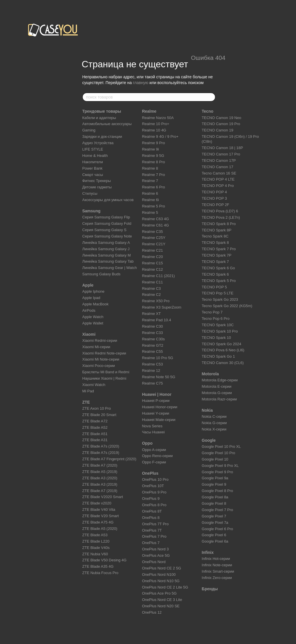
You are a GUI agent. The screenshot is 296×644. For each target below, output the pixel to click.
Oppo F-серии (154, 462)
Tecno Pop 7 (212, 312)
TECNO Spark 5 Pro (219, 281)
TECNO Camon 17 (218, 167)
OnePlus (150, 473)
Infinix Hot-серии (216, 559)
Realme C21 (152, 250)
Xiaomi (89, 334)
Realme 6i (150, 200)
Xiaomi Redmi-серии (100, 340)
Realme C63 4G (155, 219)
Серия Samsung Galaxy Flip (106, 217)
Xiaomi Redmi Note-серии (104, 353)
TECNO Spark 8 (215, 243)
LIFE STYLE (93, 149)
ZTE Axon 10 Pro (97, 408)
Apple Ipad (91, 298)
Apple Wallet (93, 323)
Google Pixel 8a (215, 497)
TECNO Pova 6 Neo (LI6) (223, 350)
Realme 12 (151, 371)
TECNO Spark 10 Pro (220, 331)
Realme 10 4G (154, 130)
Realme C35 (152, 232)
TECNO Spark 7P (217, 255)
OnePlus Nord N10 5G (161, 581)
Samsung (91, 211)
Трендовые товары (102, 111)
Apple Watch (93, 317)
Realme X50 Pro (156, 301)
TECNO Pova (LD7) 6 (220, 211)
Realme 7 (150, 181)
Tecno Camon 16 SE (219, 173)
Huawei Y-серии (156, 413)
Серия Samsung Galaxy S (104, 230)
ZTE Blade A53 (95, 535)
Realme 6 (150, 193)
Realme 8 (150, 168)
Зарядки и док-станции (102, 137)
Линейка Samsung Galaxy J (106, 249)
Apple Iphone (94, 291)
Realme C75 (152, 383)
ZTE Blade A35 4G (98, 566)
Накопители (93, 162)
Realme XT (151, 314)
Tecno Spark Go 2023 (220, 299)
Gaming (89, 130)
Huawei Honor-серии (160, 407)
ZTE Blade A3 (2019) (100, 484)
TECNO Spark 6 (215, 274)
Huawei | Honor (157, 394)
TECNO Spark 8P (217, 230)
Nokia (207, 410)
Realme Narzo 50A (158, 118)
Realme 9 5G (153, 156)
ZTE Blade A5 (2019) (100, 472)
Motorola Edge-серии (220, 380)
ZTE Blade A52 (95, 427)
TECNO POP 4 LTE (218, 179)
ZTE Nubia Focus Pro (100, 573)
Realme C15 (152, 263)
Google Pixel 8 (214, 503)
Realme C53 (152, 364)
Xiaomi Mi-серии (96, 347)
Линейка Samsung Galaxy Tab (108, 261)
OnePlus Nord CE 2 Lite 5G (165, 587)
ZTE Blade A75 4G (98, 522)
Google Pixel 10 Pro (219, 453)
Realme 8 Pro (153, 162)
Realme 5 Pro (153, 206)
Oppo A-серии (154, 450)
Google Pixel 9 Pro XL (220, 466)
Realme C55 (152, 351)
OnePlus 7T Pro (155, 524)
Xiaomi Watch (94, 385)
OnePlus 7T (152, 530)
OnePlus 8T (152, 511)
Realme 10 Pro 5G (158, 358)
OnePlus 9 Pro (154, 492)
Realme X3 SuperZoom (162, 307)
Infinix (208, 552)
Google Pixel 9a (215, 478)
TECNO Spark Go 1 (218, 356)
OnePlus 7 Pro (154, 536)
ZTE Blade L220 (96, 541)
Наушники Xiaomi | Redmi (104, 378)
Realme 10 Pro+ (156, 124)
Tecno (208, 111)
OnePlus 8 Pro (154, 505)
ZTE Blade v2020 (97, 503)
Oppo (147, 443)
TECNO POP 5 (214, 287)
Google (209, 440)
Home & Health (95, 156)
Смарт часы (93, 175)
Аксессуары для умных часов (108, 200)
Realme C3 (151, 288)
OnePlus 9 (151, 499)
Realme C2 (151, 295)
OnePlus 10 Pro (155, 479)
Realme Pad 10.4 (156, 320)
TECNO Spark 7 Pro (219, 249)
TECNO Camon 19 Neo (222, 118)
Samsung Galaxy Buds (101, 274)
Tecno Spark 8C (215, 236)
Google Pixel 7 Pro (217, 510)
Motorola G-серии (217, 393)
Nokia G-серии (214, 423)
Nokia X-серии (214, 429)
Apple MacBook (96, 304)
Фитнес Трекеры (97, 181)
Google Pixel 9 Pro (217, 472)
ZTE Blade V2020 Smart (103, 497)
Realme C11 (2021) (158, 276)
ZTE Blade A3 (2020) (100, 478)
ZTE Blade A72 (95, 421)
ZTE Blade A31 (95, 440)
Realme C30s (153, 339)
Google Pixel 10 (215, 459)
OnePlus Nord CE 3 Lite (162, 600)
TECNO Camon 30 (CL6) (223, 363)
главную (141, 83)
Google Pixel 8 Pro (217, 491)
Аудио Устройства (98, 143)
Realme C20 (152, 257)
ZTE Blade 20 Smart (99, 415)
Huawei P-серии (156, 401)
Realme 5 (150, 212)
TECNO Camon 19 (218, 130)
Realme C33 (152, 333)
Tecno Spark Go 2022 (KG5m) (227, 306)
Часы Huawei (153, 432)
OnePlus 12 (152, 612)
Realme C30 (152, 326)
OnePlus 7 (151, 543)
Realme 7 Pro (153, 175)
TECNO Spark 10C (218, 325)
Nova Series (152, 426)
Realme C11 (152, 282)
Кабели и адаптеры (99, 118)
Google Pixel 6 (214, 535)
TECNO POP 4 (214, 192)
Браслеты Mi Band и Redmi (106, 372)
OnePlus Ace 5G (156, 555)
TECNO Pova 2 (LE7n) (221, 217)
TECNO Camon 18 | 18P (222, 148)
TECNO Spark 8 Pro (219, 224)
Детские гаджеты (97, 187)
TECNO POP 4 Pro (218, 186)
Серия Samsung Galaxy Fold (107, 223)
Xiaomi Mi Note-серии (101, 359)
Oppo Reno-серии (157, 456)
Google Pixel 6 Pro (217, 529)
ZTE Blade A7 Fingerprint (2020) (109, 459)
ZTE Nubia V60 (95, 554)
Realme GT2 (153, 345)
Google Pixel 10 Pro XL (221, 447)
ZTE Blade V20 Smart (101, 516)
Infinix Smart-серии (218, 571)
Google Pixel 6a (215, 541)
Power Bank (92, 168)
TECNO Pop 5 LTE (218, 293)
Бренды (210, 589)
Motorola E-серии (217, 386)
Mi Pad (88, 391)
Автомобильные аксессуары (107, 124)
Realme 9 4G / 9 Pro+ (160, 137)
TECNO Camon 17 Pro (221, 154)
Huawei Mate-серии (159, 420)
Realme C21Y (154, 244)
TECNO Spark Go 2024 (222, 344)
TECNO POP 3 (214, 198)
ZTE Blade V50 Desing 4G (104, 560)
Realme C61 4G (155, 225)
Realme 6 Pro (153, 187)
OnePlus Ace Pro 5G (159, 593)
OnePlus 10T (153, 486)
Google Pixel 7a (215, 523)
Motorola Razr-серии (219, 399)
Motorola (210, 374)
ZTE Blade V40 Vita (99, 510)
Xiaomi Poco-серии (99, 366)
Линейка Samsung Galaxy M (107, 255)
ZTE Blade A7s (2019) (101, 453)
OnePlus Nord (154, 562)
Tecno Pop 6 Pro (216, 319)
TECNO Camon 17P (219, 160)
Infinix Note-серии (217, 565)
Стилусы (90, 193)
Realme (149, 111)
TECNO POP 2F (215, 205)
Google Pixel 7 (214, 516)
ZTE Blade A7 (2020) (100, 465)
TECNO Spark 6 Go (218, 268)
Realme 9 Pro (153, 143)
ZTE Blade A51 (95, 434)
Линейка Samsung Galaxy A (106, 243)
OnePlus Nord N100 (159, 575)
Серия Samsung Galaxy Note (107, 236)
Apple (88, 285)
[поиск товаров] (211, 97)
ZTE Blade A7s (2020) (101, 446)
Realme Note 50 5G (159, 377)
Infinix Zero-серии (217, 578)
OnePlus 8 (151, 518)
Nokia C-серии (214, 416)
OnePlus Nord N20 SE (161, 606)
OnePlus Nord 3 (155, 549)
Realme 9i (150, 149)
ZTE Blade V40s (96, 548)
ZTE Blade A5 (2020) (100, 529)
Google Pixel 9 (214, 484)
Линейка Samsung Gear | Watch (110, 268)
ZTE (86, 402)
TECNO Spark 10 (216, 338)
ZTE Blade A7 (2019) (100, 491)
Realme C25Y (154, 238)
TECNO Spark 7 (215, 262)
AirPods (89, 310)
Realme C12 (152, 269)
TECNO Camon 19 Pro (221, 124)
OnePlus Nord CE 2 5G (161, 568)
